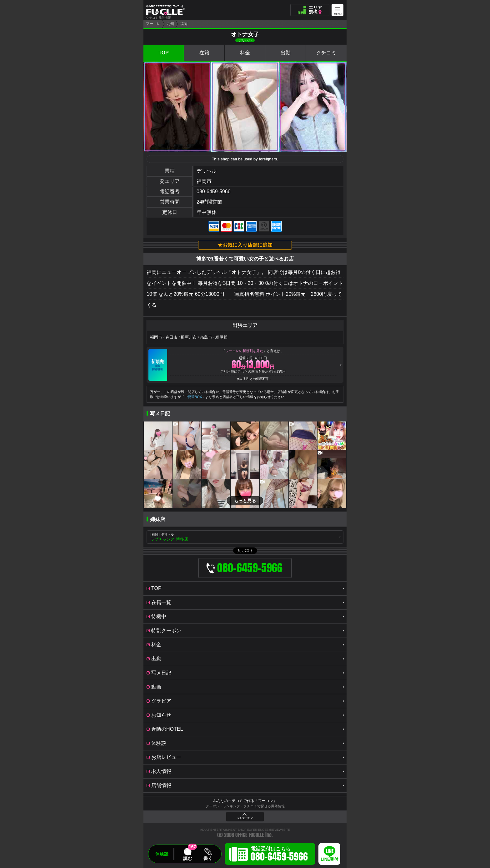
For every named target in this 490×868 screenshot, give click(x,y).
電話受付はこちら (279, 855)
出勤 (286, 53)
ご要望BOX (193, 397)
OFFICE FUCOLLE (250, 835)
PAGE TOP (245, 818)
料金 (245, 53)
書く (208, 858)
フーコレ (153, 24)
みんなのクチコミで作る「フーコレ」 (245, 801)
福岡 (184, 24)
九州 (170, 24)
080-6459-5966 (214, 192)
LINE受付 (329, 859)
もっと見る (245, 501)
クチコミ (326, 53)
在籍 (204, 53)
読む (187, 858)
